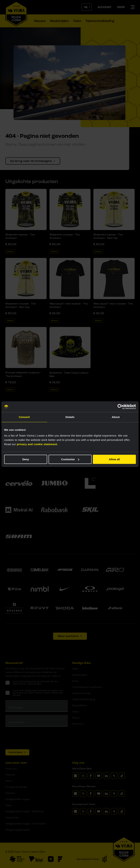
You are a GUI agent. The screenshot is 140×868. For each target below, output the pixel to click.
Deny (26, 459)
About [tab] (116, 417)
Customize (70, 459)
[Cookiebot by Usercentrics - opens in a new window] (120, 407)
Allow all (114, 459)
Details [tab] (70, 417)
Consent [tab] (24, 417)
